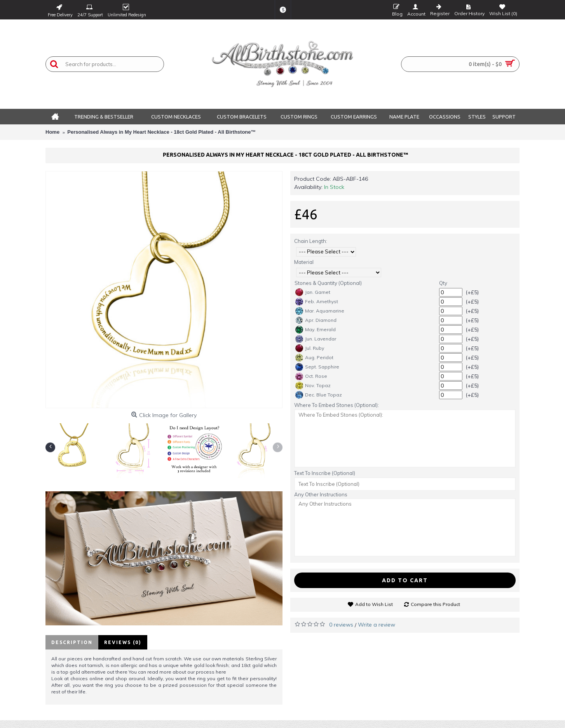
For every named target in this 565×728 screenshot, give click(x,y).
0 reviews (341, 625)
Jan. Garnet (313, 292)
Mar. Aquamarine (320, 311)
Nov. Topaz (313, 386)
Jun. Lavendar (316, 339)
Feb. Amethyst (317, 302)
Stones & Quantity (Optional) (328, 283)
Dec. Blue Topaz (319, 395)
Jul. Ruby (310, 348)
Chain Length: (311, 241)
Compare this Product (435, 604)
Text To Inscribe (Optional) (325, 473)
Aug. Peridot (314, 358)
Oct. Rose (311, 376)
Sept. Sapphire (317, 367)
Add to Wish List (374, 604)
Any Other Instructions (321, 494)
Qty (443, 283)
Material (304, 262)
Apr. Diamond (316, 320)
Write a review (377, 625)
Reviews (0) (123, 642)
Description (72, 642)
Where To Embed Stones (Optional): (337, 405)
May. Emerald (316, 330)
